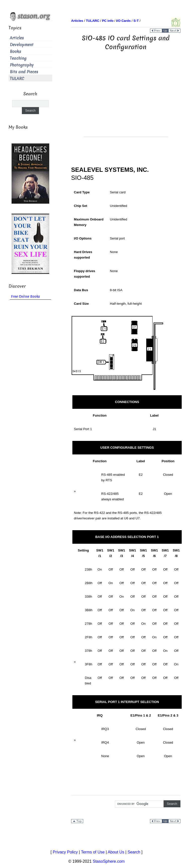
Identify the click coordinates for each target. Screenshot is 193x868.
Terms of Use (93, 852)
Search (134, 852)
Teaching (18, 58)
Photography (22, 65)
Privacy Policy (65, 852)
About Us (116, 852)
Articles (17, 38)
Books (15, 52)
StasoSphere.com (109, 861)
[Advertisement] (126, 102)
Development (22, 45)
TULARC (17, 79)
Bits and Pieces (24, 72)
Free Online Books (26, 297)
